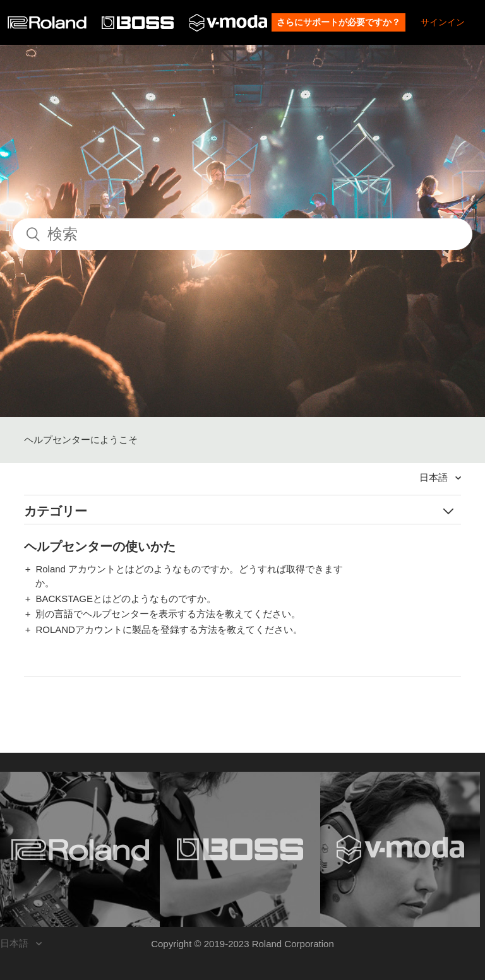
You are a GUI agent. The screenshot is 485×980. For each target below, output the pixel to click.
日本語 (435, 477)
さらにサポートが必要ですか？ (338, 22)
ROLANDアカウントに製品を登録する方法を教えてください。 (169, 629)
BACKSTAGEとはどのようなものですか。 (126, 599)
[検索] (242, 234)
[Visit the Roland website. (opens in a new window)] (80, 849)
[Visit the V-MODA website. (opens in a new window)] (400, 849)
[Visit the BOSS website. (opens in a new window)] (240, 849)
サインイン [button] (443, 22)
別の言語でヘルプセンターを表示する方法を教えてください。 (168, 614)
